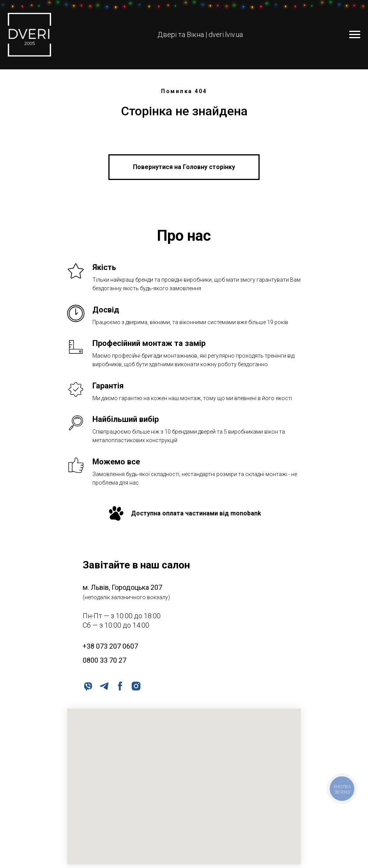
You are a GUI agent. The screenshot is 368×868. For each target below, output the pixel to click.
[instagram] (135, 685)
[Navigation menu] (355, 35)
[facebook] (119, 685)
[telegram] (103, 685)
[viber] (88, 685)
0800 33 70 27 (104, 660)
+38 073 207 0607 (110, 646)
